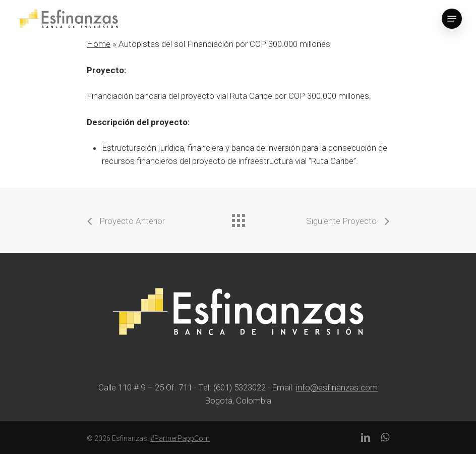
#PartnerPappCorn (180, 438)
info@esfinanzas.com (337, 387)
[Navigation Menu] (452, 19)
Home (99, 44)
